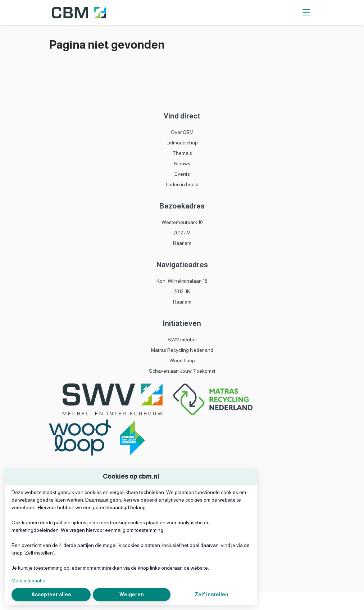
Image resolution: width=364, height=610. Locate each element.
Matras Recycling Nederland (182, 350)
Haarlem (182, 243)
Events (182, 174)
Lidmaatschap (182, 143)
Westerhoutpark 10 (182, 222)
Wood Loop (182, 360)
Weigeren (132, 595)
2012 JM (182, 233)
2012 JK (182, 291)
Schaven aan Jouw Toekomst (182, 371)
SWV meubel (182, 340)
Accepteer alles (51, 595)
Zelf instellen (211, 595)
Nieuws (182, 163)
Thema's (182, 153)
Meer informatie (28, 580)
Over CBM (182, 132)
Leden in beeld (182, 184)
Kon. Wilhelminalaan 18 (182, 281)
